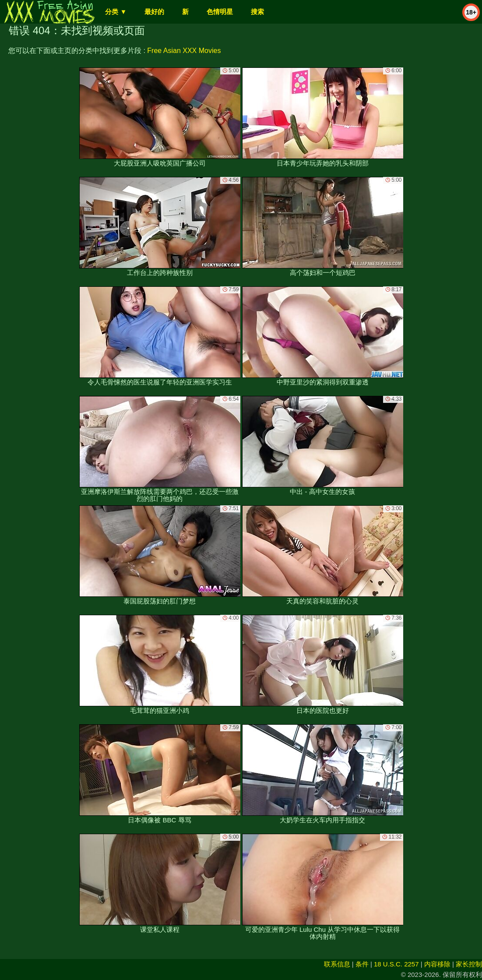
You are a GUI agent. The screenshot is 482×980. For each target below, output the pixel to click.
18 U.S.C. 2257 (396, 964)
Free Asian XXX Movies (184, 51)
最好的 (154, 12)
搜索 (257, 12)
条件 (362, 964)
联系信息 (337, 964)
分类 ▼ (116, 12)
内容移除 (437, 964)
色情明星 (220, 12)
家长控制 (469, 964)
